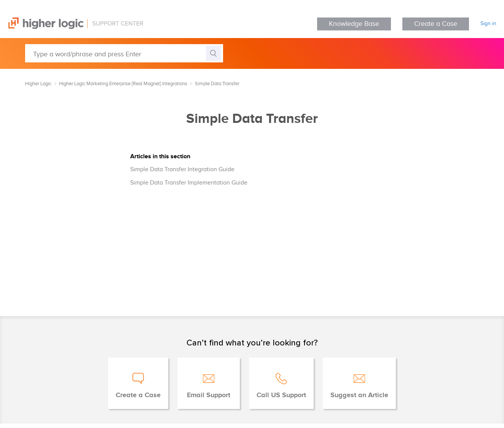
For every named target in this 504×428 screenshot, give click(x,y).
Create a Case (436, 24)
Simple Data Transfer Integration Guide (182, 169)
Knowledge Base (354, 24)
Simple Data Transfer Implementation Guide (189, 183)
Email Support (209, 395)
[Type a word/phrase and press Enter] (124, 53)
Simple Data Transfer (217, 84)
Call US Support (281, 395)
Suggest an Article (359, 395)
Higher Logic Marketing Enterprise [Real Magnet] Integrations (123, 84)
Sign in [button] (488, 24)
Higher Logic (38, 84)
